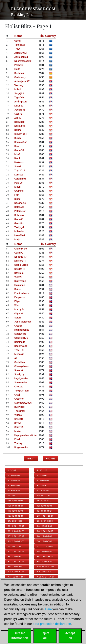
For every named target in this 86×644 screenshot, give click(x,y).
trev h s (19, 350)
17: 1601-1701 (15, 511)
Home (50, 459)
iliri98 (17, 69)
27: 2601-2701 (16, 536)
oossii (18, 41)
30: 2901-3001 (45, 541)
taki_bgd (19, 227)
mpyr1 (18, 187)
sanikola (19, 273)
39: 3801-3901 (16, 567)
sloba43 (19, 219)
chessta (19, 387)
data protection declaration (52, 624)
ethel (17, 439)
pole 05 (18, 183)
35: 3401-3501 (16, 556)
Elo (42, 36)
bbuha (18, 130)
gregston (19, 399)
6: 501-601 (43, 480)
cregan (18, 326)
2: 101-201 (43, 470)
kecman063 (21, 142)
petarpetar (20, 211)
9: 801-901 (14, 491)
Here (48, 609)
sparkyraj (19, 374)
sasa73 (18, 114)
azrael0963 (20, 53)
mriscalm (19, 354)
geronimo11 (21, 179)
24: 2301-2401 (45, 526)
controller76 (21, 338)
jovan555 (20, 110)
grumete (19, 191)
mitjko (18, 240)
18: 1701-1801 (45, 511)
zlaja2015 (20, 171)
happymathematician (26, 435)
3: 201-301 (14, 475)
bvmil (17, 158)
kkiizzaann (20, 281)
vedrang (19, 85)
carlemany (20, 77)
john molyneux (23, 322)
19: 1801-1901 (16, 516)
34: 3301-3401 (45, 551)
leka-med (20, 235)
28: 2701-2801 (45, 536)
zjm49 (18, 118)
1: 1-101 (12, 470)
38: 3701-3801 (45, 562)
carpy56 (19, 427)
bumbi (18, 138)
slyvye (18, 423)
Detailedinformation (20, 636)
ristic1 (18, 199)
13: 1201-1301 (15, 501)
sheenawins (21, 383)
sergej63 (19, 94)
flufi (17, 195)
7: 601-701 (14, 485)
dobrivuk (19, 215)
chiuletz (19, 419)
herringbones (22, 330)
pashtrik (19, 65)
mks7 (17, 154)
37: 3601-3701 (16, 562)
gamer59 (19, 150)
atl (16, 358)
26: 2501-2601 (45, 531)
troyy (17, 49)
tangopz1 (20, 45)
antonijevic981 (23, 81)
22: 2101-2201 (45, 521)
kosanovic (20, 203)
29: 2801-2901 (16, 541)
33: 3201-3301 (16, 551)
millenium (20, 231)
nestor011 (20, 261)
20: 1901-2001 (45, 516)
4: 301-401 (43, 475)
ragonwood (21, 346)
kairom (18, 289)
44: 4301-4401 (46, 577)
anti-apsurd (21, 102)
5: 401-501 (14, 480)
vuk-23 (18, 277)
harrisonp (20, 285)
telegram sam (22, 391)
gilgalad (19, 314)
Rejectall (45, 636)
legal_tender (21, 378)
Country (50, 36)
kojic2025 (20, 126)
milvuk (18, 89)
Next (31, 459)
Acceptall (70, 636)
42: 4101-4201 (45, 572)
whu (17, 305)
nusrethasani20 (23, 61)
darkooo (19, 162)
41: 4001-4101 (16, 572)
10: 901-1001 (44, 491)
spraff (18, 318)
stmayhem (20, 334)
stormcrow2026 (23, 403)
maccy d (19, 310)
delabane (19, 207)
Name (18, 36)
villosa (18, 415)
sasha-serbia (21, 265)
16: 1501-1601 (45, 506)
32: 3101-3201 (45, 546)
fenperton (20, 297)
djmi (17, 146)
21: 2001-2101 (16, 521)
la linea (19, 106)
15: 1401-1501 (16, 506)
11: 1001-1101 (15, 496)
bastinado (20, 342)
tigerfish (19, 98)
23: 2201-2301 (16, 526)
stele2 (18, 167)
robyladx (19, 122)
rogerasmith (21, 447)
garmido (19, 223)
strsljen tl (20, 269)
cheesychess (21, 366)
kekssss (19, 175)
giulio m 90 (21, 249)
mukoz (18, 431)
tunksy (18, 443)
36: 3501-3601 (45, 556)
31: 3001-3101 (16, 546)
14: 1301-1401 (45, 501)
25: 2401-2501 (16, 531)
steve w (19, 370)
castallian (20, 362)
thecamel (19, 411)
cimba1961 (21, 134)
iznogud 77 (20, 257)
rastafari (19, 73)
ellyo (17, 301)
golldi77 (19, 253)
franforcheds (21, 293)
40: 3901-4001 (46, 567)
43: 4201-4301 (16, 577)
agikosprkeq (21, 57)
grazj (17, 395)
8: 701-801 (43, 485)
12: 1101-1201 (44, 496)
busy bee (19, 407)
